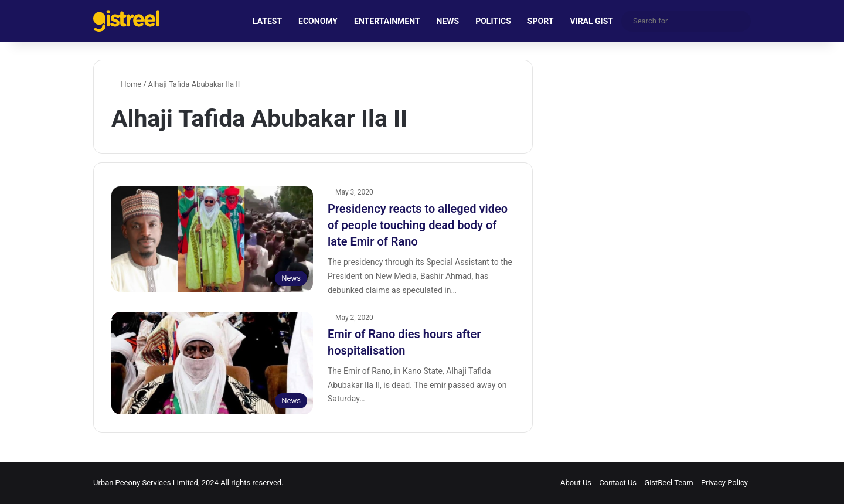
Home (126, 84)
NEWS (448, 21)
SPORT (541, 21)
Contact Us (618, 483)
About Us (576, 483)
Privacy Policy (724, 483)
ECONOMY (318, 21)
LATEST (267, 21)
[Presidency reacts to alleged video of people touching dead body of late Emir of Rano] (212, 239)
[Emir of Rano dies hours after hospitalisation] (212, 363)
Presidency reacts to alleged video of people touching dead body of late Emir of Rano (418, 225)
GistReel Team (668, 483)
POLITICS (493, 21)
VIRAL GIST (591, 21)
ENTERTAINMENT (387, 21)
